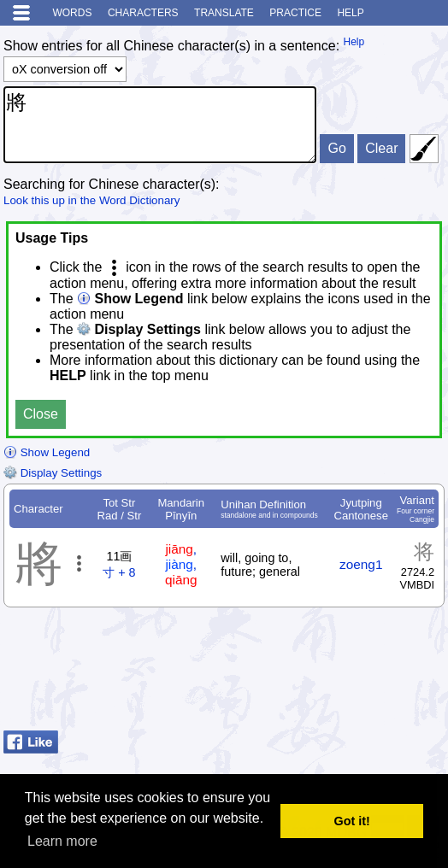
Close (41, 414)
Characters (143, 13)
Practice (295, 13)
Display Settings (53, 473)
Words (72, 13)
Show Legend (47, 452)
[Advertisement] (308, 681)
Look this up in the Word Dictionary (91, 200)
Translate (224, 13)
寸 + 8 (119, 572)
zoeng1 (361, 564)
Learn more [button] (62, 841)
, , (181, 564)
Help (350, 13)
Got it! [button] (352, 821)
